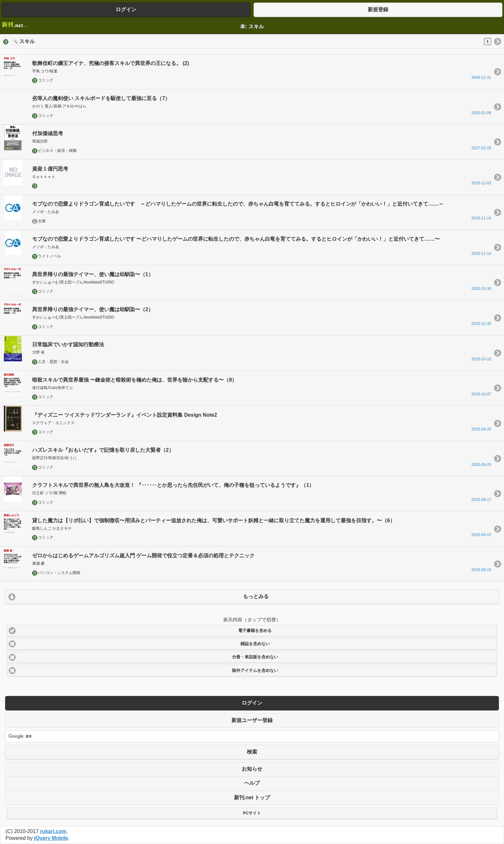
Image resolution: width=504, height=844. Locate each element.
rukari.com (53, 831)
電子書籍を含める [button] (255, 631)
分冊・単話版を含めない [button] (255, 657)
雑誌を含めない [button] (255, 644)
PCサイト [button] (252, 813)
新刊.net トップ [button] (252, 798)
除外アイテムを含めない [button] (255, 671)
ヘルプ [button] (252, 783)
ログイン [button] (126, 9)
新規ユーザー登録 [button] (252, 720)
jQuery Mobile (51, 838)
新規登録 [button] (378, 9)
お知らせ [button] (252, 769)
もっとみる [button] (256, 596)
